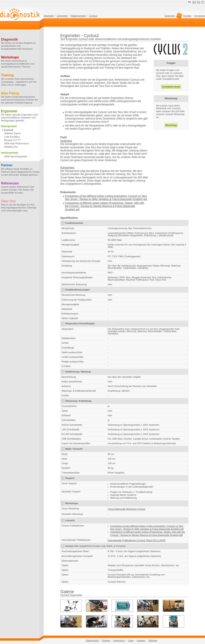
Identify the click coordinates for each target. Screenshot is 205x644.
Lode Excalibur (12, 137)
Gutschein (173, 17)
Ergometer (62, 16)
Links (131, 640)
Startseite (49, 16)
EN (194, 2)
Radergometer (79, 16)
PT (203, 2)
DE (190, 2)
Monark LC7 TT (12, 140)
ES (199, 2)
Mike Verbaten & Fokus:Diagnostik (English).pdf (120, 199)
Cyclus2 (93, 16)
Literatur (141, 640)
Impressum (119, 640)
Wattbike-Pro (11, 147)
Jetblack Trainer (12, 133)
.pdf (77, 209)
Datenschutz (92, 640)
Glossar (106, 640)
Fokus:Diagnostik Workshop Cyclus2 (127, 509)
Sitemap (153, 640)
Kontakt (187, 16)
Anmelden (200, 16)
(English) (70, 209)
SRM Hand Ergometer (16, 156)
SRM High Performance (17, 143)
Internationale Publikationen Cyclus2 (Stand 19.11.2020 (136, 540)
